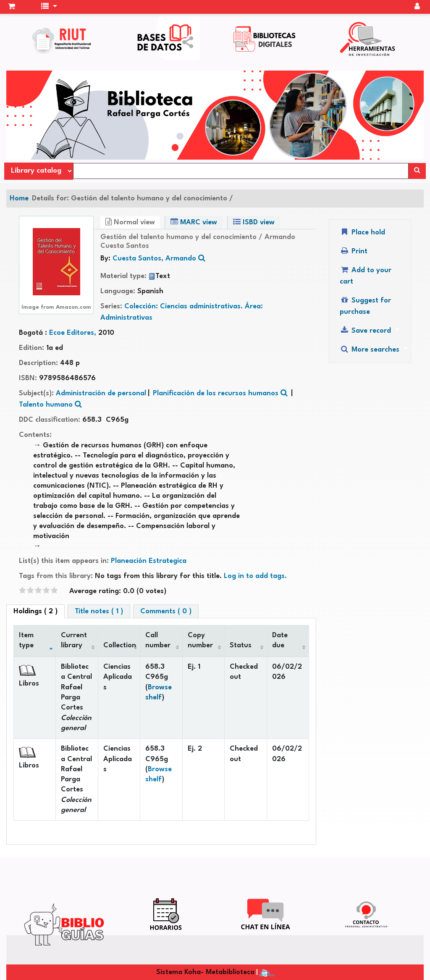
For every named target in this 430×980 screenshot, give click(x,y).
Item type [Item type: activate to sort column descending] (26, 640)
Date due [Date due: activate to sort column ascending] (280, 640)
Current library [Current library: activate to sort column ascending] (74, 640)
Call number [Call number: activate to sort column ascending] (158, 640)
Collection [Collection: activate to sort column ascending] (120, 645)
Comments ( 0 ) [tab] (166, 611)
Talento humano (46, 405)
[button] (12, 7)
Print (354, 251)
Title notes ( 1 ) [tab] (99, 611)
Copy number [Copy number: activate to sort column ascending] (200, 640)
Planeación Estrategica (149, 561)
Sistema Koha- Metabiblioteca (205, 972)
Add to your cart (366, 276)
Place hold (362, 232)
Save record (366, 330)
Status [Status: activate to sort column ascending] (241, 645)
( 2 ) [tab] (35, 611)
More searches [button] (371, 349)
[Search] (417, 171)
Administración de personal (101, 393)
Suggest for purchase (365, 306)
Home (19, 198)
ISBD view (254, 222)
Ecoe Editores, (74, 333)
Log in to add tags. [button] (255, 576)
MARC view (194, 222)
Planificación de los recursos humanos (216, 393)
